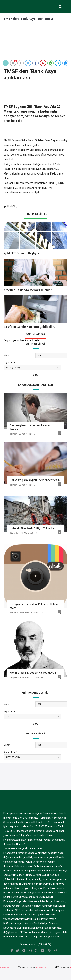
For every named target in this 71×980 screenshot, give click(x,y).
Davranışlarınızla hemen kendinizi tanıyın (31, 427)
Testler (13, 434)
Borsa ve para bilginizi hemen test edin (35, 480)
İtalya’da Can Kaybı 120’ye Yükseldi (32, 528)
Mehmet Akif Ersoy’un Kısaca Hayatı (33, 673)
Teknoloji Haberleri (19, 613)
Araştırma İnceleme (19, 678)
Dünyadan (14, 533)
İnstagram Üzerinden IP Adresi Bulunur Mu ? (35, 606)
